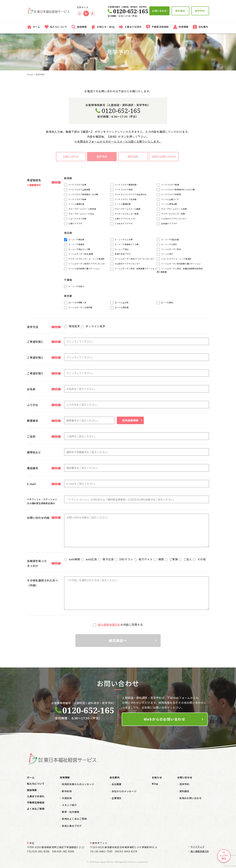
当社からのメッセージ (124, 791)
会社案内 (203, 27)
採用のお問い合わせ (164, 157)
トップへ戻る (224, 857)
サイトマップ (196, 847)
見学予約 (200, 11)
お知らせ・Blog (106, 27)
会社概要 (117, 784)
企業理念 (117, 798)
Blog (155, 784)
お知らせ (157, 777)
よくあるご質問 (36, 809)
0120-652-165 (118, 111)
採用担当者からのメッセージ (78, 784)
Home (30, 74)
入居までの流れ (133, 27)
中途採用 (67, 798)
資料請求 (180, 11)
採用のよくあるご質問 (74, 819)
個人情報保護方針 (109, 625)
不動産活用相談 (160, 27)
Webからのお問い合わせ (165, 719)
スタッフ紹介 (69, 805)
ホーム (36, 27)
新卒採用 (67, 791)
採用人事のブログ (72, 826)
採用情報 (184, 27)
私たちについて (59, 27)
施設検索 (82, 27)
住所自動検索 (130, 420)
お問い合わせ (159, 11)
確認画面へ (118, 640)
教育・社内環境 (71, 812)
